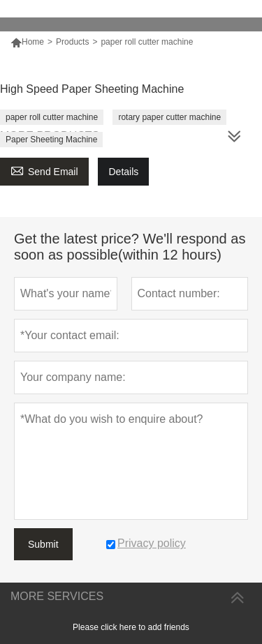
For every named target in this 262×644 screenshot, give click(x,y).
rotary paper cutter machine (169, 117)
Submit (43, 544)
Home (33, 42)
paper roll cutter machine (52, 117)
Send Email (44, 170)
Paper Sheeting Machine (51, 140)
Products (72, 42)
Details (123, 172)
